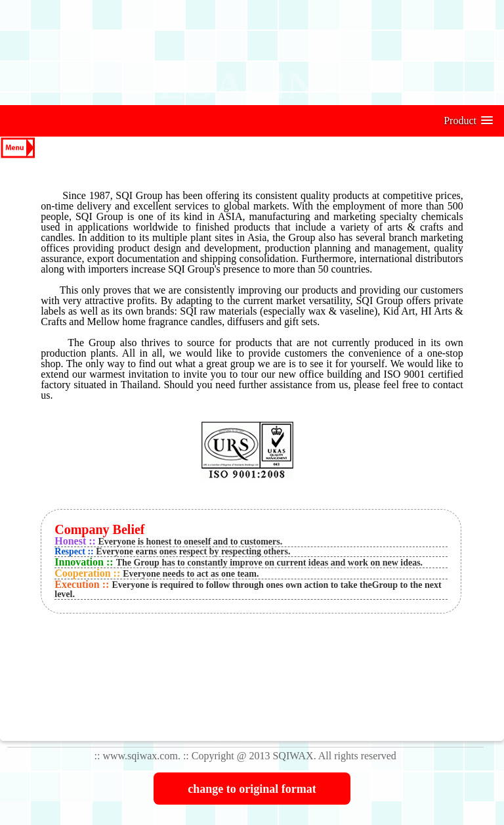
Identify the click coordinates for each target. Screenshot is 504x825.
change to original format (252, 789)
